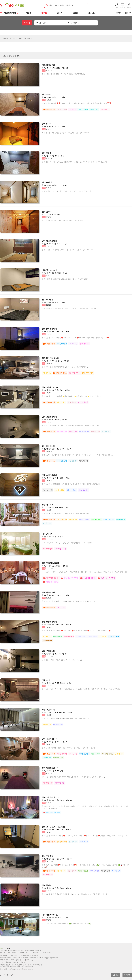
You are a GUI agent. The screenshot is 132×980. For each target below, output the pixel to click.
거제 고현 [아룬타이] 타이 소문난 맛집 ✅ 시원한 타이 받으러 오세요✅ (67, 923)
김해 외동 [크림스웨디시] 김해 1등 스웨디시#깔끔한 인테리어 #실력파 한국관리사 (70, 426)
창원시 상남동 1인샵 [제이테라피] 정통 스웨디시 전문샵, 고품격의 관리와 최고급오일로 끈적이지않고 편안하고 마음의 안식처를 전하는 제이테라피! (85, 807)
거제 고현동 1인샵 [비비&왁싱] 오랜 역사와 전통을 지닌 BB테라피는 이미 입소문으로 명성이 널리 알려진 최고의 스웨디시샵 (85, 572)
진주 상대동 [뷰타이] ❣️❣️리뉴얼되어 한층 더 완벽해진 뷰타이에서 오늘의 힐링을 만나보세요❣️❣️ (77, 103)
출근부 (44, 13)
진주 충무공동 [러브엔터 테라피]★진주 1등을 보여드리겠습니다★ (65, 367)
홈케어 (75, 13)
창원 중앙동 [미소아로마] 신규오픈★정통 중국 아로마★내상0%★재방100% (69, 601)
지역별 (29, 13)
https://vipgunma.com (14, 969)
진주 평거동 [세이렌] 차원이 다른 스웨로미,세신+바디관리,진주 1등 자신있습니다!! (71, 748)
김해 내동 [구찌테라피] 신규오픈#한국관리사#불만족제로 (62, 660)
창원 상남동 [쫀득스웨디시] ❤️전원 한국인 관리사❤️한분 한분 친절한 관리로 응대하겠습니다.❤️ (76, 338)
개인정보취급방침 (24, 953)
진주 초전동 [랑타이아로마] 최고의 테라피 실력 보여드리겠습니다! (65, 279)
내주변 (60, 13)
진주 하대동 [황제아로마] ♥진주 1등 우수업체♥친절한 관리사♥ (63, 74)
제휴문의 (127, 975)
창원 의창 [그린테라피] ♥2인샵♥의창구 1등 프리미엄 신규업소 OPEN (66, 718)
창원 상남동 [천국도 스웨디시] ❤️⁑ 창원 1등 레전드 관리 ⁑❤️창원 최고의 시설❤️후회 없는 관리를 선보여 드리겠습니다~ (85, 836)
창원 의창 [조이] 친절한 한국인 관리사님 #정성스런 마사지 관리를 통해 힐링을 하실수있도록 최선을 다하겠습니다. (81, 689)
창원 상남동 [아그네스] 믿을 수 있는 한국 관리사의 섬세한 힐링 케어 (65, 513)
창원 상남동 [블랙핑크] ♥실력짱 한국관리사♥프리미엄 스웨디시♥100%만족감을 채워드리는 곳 (75, 894)
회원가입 (128, 13)
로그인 (119, 13)
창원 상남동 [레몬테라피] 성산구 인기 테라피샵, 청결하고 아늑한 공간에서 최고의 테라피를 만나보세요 (77, 455)
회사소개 (2, 953)
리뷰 (65, 68)
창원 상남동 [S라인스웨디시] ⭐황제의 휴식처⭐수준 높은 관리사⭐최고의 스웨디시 (72, 396)
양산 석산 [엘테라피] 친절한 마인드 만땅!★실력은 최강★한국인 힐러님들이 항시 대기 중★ (74, 777)
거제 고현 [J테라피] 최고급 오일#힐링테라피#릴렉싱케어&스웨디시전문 (67, 543)
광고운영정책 (36, 953)
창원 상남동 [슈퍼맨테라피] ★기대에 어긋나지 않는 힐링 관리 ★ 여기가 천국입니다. (71, 484)
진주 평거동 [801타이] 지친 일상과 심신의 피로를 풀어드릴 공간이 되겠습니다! (69, 308)
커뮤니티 (92, 13)
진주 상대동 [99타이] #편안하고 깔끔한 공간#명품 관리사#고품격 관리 (66, 191)
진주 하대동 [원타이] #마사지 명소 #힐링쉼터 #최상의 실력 (62, 220)
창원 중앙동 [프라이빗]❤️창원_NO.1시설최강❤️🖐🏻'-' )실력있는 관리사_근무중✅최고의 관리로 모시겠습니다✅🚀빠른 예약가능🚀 (86, 866)
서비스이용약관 (12, 953)
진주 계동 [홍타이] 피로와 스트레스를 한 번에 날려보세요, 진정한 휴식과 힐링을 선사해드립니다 (75, 162)
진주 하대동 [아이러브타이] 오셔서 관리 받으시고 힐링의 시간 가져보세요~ (68, 250)
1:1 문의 (116, 975)
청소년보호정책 (47, 953)
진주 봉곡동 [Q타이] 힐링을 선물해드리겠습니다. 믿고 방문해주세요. (66, 133)
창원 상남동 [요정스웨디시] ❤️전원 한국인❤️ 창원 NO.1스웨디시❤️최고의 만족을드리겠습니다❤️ (76, 630)
